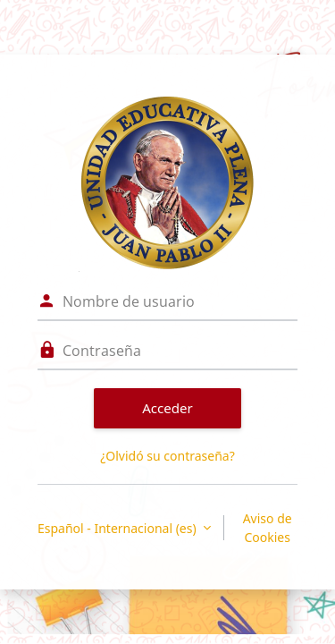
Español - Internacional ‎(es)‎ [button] (118, 528)
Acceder (167, 408)
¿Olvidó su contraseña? (167, 456)
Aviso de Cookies (268, 528)
